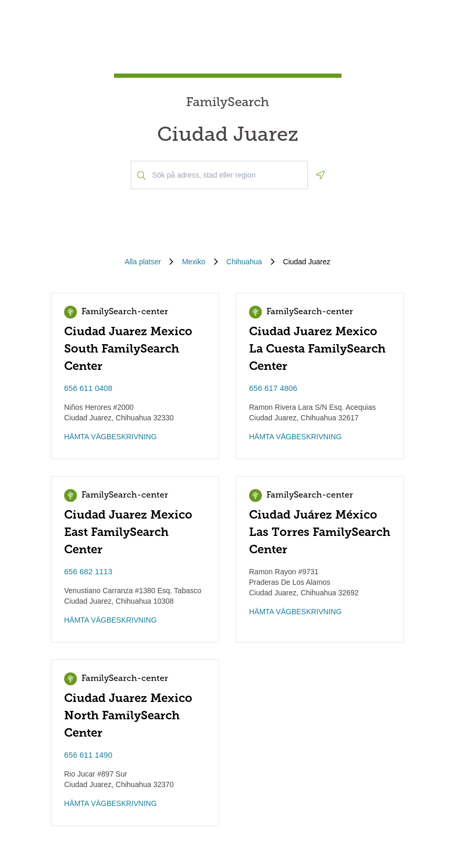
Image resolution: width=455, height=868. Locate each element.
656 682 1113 (88, 571)
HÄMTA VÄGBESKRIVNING (110, 437)
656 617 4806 (273, 388)
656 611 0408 (88, 388)
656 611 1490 (88, 755)
